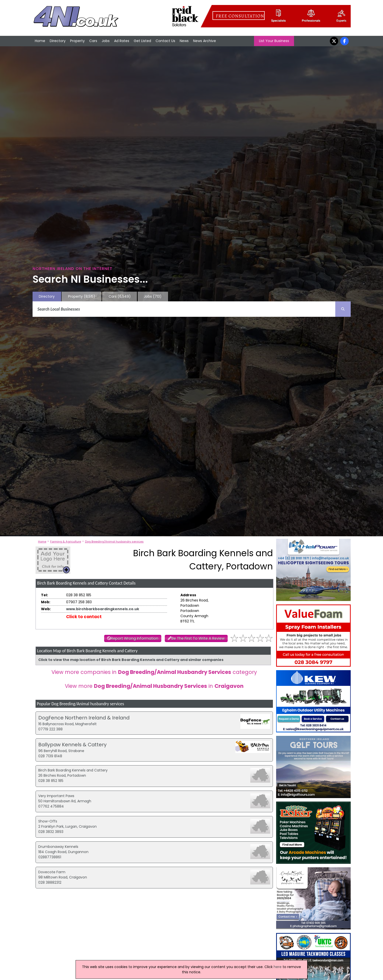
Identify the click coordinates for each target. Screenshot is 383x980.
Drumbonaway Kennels (58, 847)
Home (40, 41)
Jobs (106, 41)
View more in (154, 686)
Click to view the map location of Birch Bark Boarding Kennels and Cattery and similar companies (131, 660)
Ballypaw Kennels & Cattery (72, 745)
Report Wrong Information (135, 638)
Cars (93, 41)
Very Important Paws (56, 796)
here (278, 967)
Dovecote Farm (52, 872)
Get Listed (142, 41)
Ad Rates (122, 41)
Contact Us (165, 41)
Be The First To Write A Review (198, 638)
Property (77, 41)
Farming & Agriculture (66, 542)
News (184, 41)
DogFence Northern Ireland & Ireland (84, 718)
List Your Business (274, 41)
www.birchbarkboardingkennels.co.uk (103, 609)
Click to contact (84, 617)
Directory (58, 41)
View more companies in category (154, 672)
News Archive (205, 41)
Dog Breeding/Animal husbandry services (114, 542)
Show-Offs (48, 821)
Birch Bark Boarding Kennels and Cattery (73, 770)
